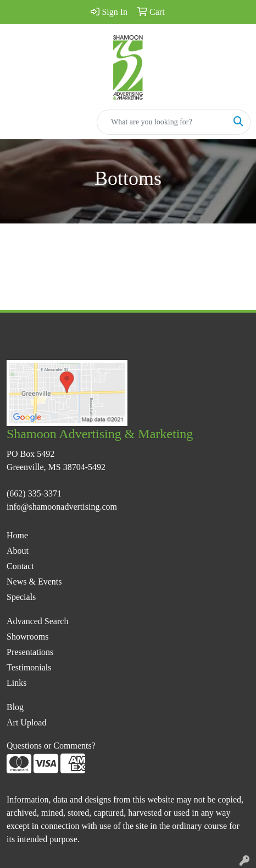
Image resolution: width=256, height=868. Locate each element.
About (18, 551)
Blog (15, 707)
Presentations (30, 652)
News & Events (34, 582)
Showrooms (27, 637)
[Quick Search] (162, 122)
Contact (20, 566)
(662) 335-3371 (34, 493)
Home (17, 535)
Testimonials (29, 667)
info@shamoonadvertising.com (62, 507)
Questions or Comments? (51, 746)
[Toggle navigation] (17, 122)
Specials (21, 597)
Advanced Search (37, 621)
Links (16, 683)
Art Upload (26, 722)
